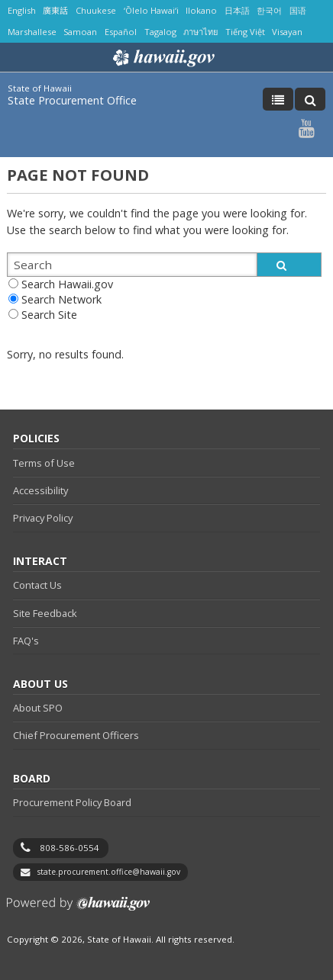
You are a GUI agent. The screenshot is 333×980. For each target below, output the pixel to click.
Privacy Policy (43, 518)
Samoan (80, 32)
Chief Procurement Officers (76, 735)
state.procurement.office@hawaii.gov (109, 872)
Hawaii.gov (162, 58)
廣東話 (55, 10)
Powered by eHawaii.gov (78, 909)
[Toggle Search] (310, 99)
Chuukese (96, 10)
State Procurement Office (72, 100)
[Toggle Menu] (278, 99)
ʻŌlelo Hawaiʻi (151, 10)
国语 (298, 10)
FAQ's (26, 641)
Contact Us (37, 585)
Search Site (49, 315)
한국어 (269, 10)
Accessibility (40, 490)
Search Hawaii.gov (67, 284)
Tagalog (160, 32)
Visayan (287, 32)
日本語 (237, 10)
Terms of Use (44, 463)
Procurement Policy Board (72, 802)
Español (121, 32)
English (22, 10)
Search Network (61, 299)
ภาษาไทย (200, 32)
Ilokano (201, 10)
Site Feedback (45, 613)
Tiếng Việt (245, 32)
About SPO (38, 708)
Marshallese (32, 32)
